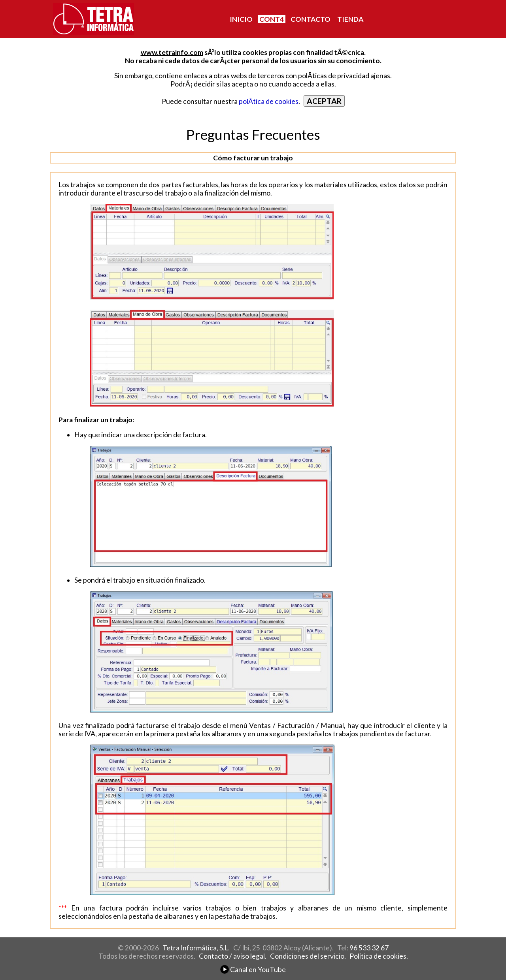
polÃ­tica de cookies (269, 101)
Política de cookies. (379, 956)
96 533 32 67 (369, 948)
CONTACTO (311, 19)
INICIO (241, 19)
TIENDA (350, 19)
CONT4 (272, 19)
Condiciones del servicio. (308, 956)
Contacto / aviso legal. (233, 956)
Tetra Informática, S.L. (196, 948)
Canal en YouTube (253, 970)
